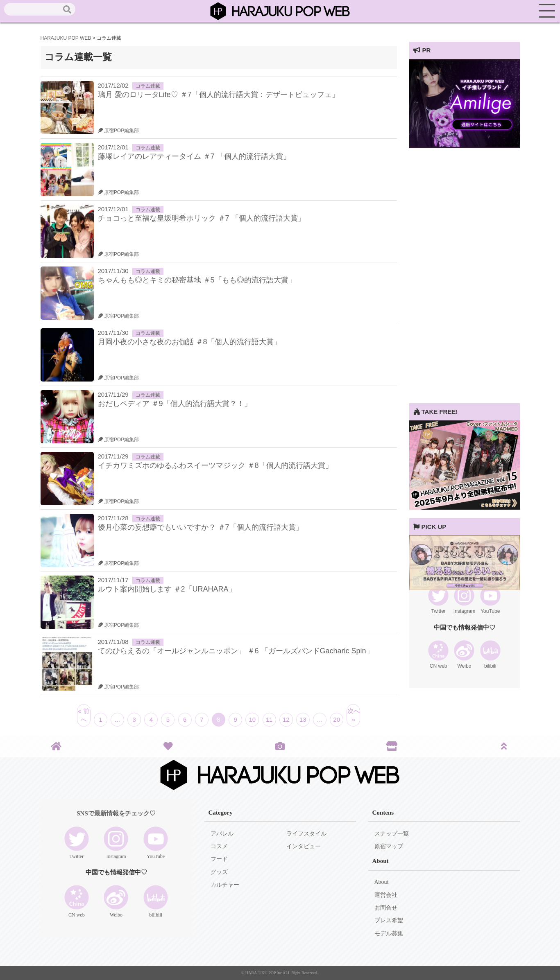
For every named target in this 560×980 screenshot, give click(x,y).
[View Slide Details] (465, 146)
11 (269, 719)
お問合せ (386, 908)
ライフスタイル (306, 834)
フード (219, 859)
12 (286, 719)
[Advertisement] (465, 280)
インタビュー (304, 846)
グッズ (219, 872)
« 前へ (84, 715)
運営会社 (386, 895)
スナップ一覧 (392, 834)
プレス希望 (389, 920)
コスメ (219, 846)
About (382, 882)
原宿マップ (389, 846)
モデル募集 (389, 934)
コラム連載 (148, 86)
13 (303, 719)
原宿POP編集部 (119, 131)
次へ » (354, 715)
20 (337, 719)
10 (253, 719)
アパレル (222, 834)
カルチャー (225, 885)
